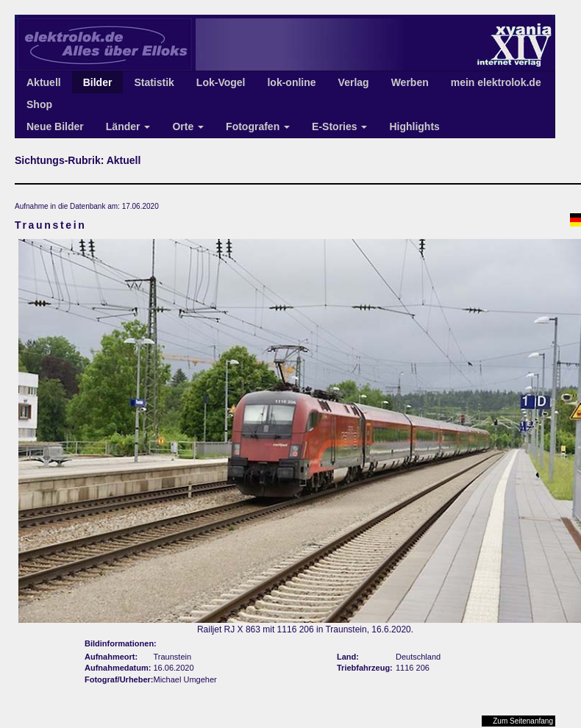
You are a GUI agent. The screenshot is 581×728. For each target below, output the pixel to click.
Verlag (354, 82)
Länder (128, 126)
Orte (188, 126)
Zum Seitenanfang (523, 721)
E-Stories (339, 126)
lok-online (291, 82)
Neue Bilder (55, 126)
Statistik (154, 82)
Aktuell (44, 82)
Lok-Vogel (221, 82)
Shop (39, 104)
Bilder (98, 82)
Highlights (414, 126)
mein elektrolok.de (496, 82)
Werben (410, 82)
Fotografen (258, 126)
